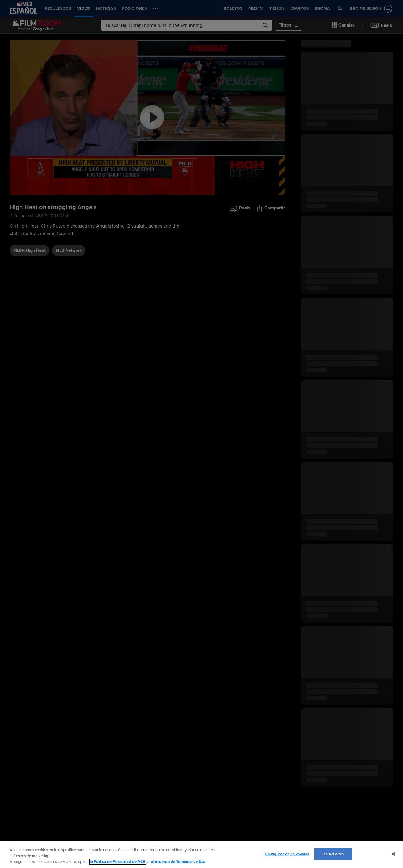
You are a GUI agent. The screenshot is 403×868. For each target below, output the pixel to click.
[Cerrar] (393, 854)
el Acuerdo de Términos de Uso (178, 862)
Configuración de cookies (287, 854)
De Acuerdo (333, 854)
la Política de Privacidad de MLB (118, 862)
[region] (201, 855)
